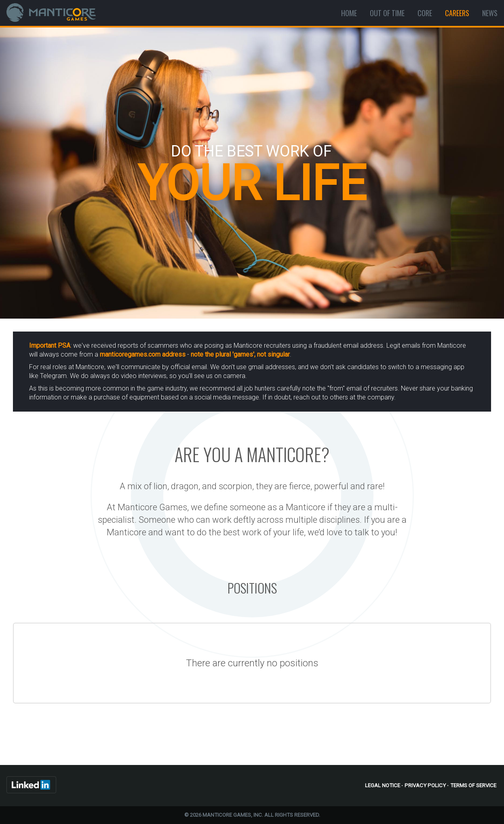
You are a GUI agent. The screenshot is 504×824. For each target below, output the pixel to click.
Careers (457, 13)
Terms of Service (473, 785)
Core (425, 13)
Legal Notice (383, 785)
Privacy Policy (425, 785)
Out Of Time (387, 13)
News (490, 13)
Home (349, 13)
